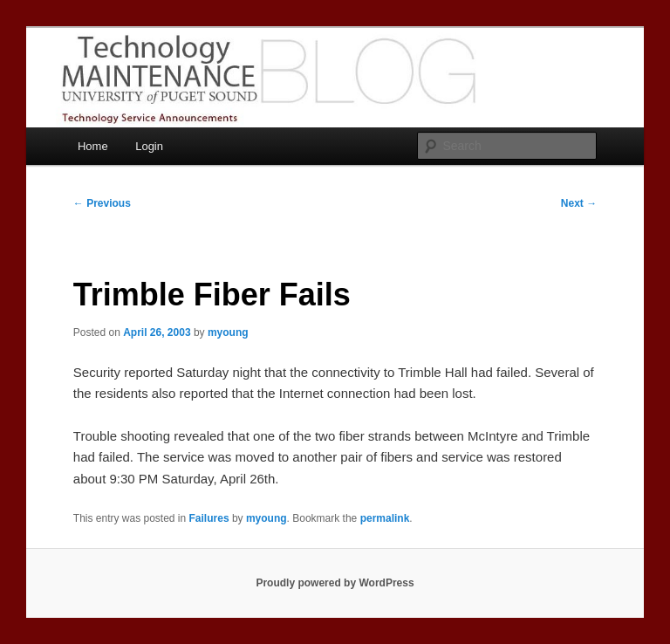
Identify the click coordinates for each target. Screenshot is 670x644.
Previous (102, 203)
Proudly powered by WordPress (335, 583)
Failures (209, 518)
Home (93, 146)
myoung (228, 332)
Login (149, 146)
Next (579, 203)
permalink (385, 518)
